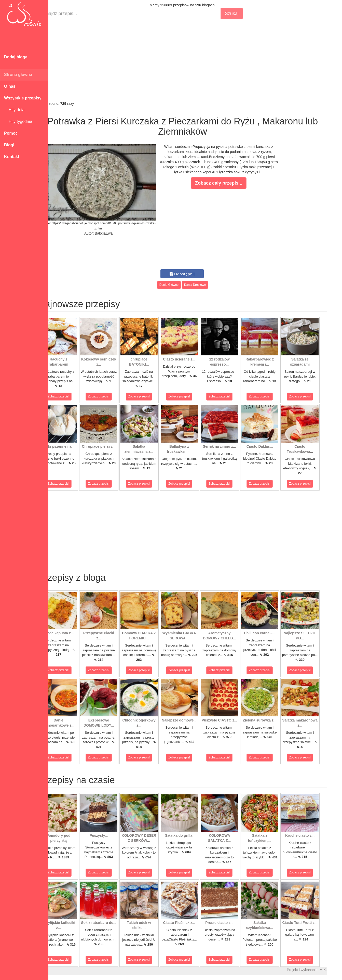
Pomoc (11, 133)
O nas (10, 86)
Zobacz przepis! (71, 396)
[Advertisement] (195, 60)
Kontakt (12, 157)
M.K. (336, 970)
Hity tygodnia (18, 121)
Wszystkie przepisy (23, 98)
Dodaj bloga (16, 57)
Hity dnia (14, 110)
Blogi (9, 145)
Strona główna (18, 75)
